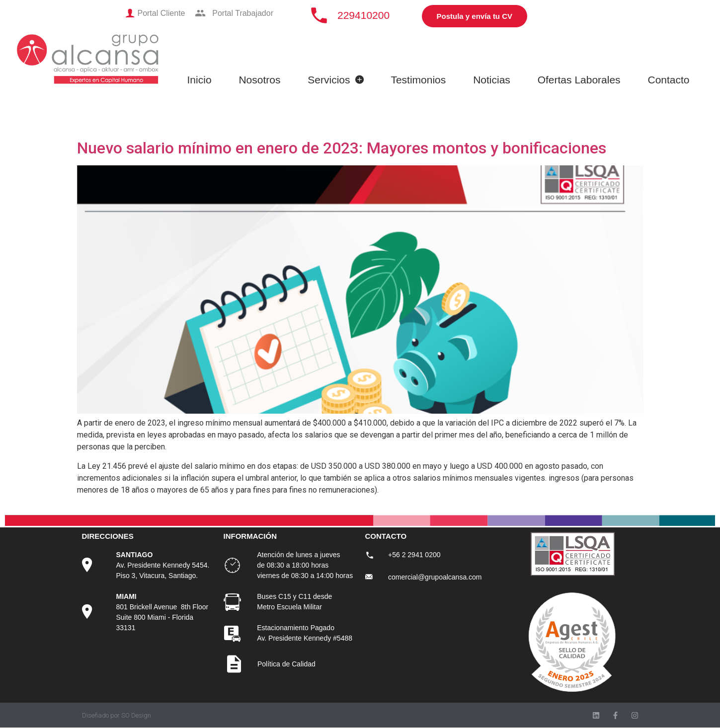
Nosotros (259, 80)
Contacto (668, 80)
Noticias (492, 80)
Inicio (200, 80)
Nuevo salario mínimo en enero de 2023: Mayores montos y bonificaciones (342, 148)
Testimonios (418, 80)
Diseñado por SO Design (117, 715)
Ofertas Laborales (579, 80)
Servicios (335, 80)
